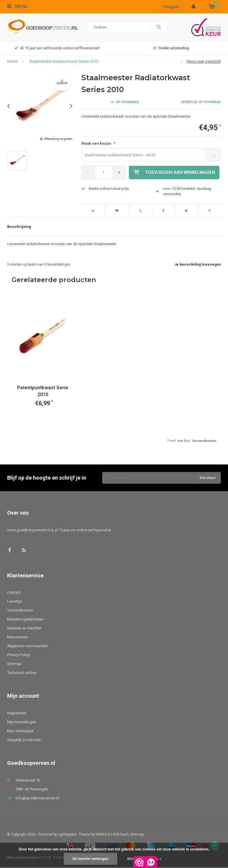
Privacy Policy (19, 655)
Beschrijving (19, 227)
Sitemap (14, 664)
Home (12, 61)
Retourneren (18, 637)
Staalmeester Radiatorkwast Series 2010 (64, 61)
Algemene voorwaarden (28, 646)
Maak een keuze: (98, 143)
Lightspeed (67, 834)
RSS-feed (120, 834)
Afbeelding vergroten (58, 139)
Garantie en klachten (24, 628)
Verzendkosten (204, 441)
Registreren (17, 713)
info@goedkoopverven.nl (37, 798)
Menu (18, 6)
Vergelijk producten (24, 740)
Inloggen (171, 7)
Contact (14, 592)
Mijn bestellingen (22, 722)
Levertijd (14, 601)
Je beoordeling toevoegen (198, 264)
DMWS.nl (103, 834)
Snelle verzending (171, 48)
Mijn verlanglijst (20, 731)
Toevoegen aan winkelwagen (174, 172)
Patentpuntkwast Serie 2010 (43, 391)
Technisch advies (22, 673)
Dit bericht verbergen (91, 859)
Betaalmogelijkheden (25, 619)
